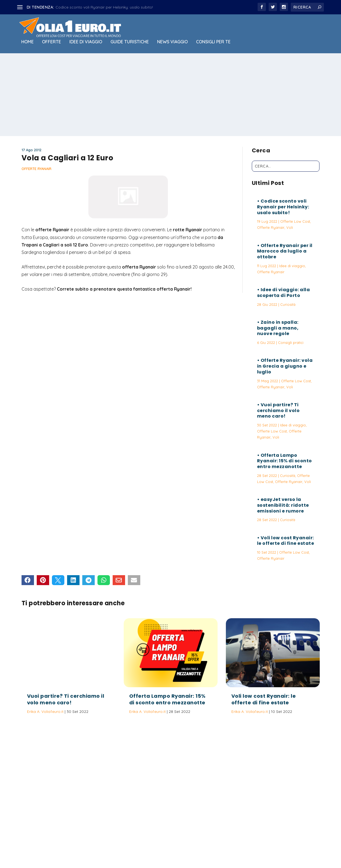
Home (27, 42)
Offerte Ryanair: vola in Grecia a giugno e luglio (285, 366)
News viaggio (172, 42)
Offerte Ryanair (36, 169)
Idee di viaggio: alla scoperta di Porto (284, 293)
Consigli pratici (291, 343)
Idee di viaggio (86, 42)
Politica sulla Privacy (186, 845)
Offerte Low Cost (295, 221)
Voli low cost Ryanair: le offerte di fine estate (286, 541)
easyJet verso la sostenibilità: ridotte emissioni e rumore (283, 505)
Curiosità (288, 304)
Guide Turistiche (130, 42)
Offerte (51, 42)
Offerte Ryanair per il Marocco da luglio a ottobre (285, 251)
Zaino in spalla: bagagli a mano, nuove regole (278, 328)
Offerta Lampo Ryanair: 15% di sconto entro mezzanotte (285, 461)
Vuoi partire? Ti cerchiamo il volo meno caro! (278, 411)
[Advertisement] (171, 95)
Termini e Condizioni (227, 845)
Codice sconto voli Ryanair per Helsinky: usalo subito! (104, 7)
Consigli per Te (213, 42)
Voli (290, 227)
